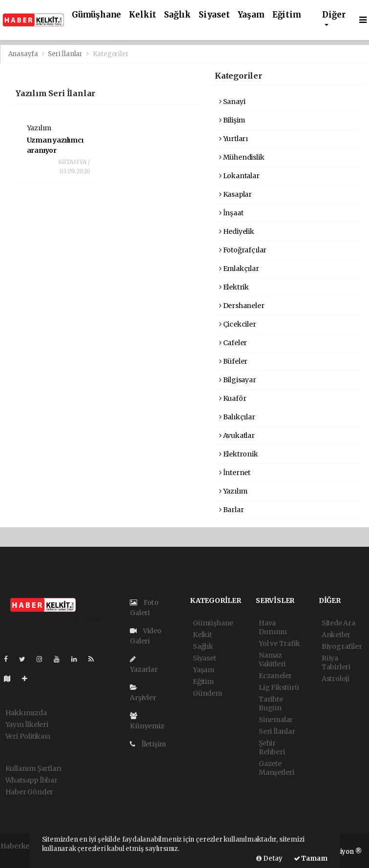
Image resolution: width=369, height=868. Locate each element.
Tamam (311, 858)
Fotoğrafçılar (243, 250)
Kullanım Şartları (34, 768)
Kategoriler (111, 54)
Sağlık (177, 15)
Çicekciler (238, 324)
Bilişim (232, 120)
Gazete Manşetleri (277, 768)
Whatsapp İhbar (31, 780)
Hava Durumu (273, 627)
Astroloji (336, 679)
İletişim (148, 744)
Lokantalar (239, 176)
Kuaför (233, 398)
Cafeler (233, 343)
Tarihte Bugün (271, 703)
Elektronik (239, 454)
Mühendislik (242, 157)
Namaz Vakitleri (272, 660)
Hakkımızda (26, 713)
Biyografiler (342, 646)
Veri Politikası (28, 736)
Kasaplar (236, 194)
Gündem (207, 693)
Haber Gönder (30, 792)
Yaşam (251, 15)
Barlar (231, 510)
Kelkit (143, 15)
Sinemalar (276, 720)
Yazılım (233, 491)
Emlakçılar (239, 269)
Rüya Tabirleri (336, 662)
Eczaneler (275, 676)
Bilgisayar (238, 380)
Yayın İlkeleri (27, 724)
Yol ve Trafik (279, 643)
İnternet (235, 473)
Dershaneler (242, 306)
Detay (269, 858)
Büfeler (233, 361)
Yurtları (234, 139)
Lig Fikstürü (279, 687)
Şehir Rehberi (272, 747)
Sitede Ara (338, 623)
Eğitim (287, 15)
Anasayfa (24, 54)
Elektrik (234, 287)
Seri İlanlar (65, 54)
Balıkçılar (237, 417)
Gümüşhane (96, 15)
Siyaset (214, 15)
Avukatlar (237, 435)
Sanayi (232, 102)
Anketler (336, 635)
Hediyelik (237, 231)
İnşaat (231, 213)
